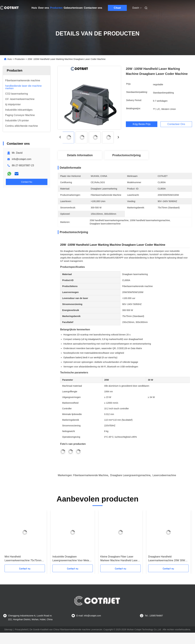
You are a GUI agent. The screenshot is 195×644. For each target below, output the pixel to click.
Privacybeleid (21, 629)
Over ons (44, 8)
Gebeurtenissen (73, 8)
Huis (34, 8)
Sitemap (8, 629)
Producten (56, 8)
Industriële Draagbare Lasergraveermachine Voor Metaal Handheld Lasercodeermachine (72, 559)
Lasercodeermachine (164, 475)
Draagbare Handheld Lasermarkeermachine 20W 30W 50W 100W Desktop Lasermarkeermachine (167, 559)
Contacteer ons (93, 8)
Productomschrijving (126, 155)
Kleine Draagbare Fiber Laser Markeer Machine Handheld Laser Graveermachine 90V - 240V (119, 559)
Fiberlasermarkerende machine (91, 475)
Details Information (80, 155)
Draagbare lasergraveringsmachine (130, 475)
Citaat (117, 8)
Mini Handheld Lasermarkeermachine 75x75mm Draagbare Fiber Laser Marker (23, 559)
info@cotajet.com (22, 159)
